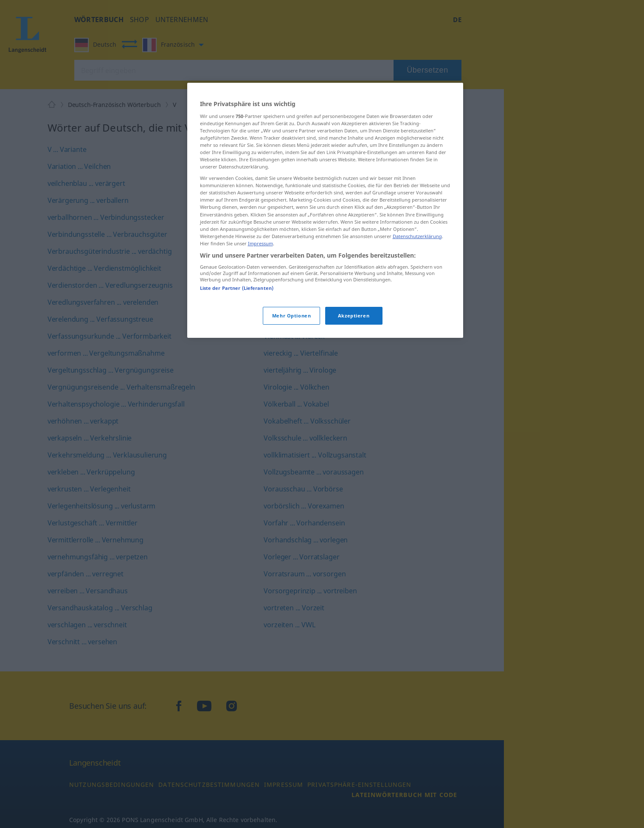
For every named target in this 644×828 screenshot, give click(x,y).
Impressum (260, 243)
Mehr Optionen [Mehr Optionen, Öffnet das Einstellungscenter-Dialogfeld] (291, 316)
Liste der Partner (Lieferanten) (237, 288)
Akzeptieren (354, 316)
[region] (325, 210)
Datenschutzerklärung (417, 236)
